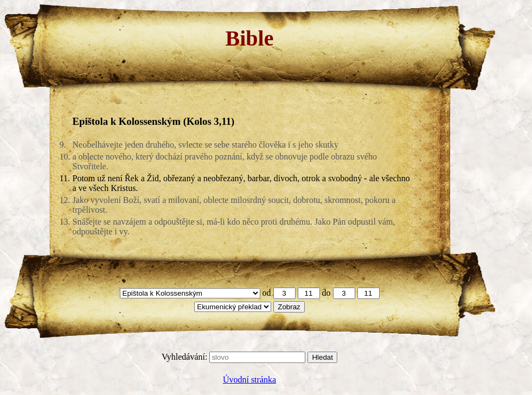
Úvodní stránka (249, 380)
